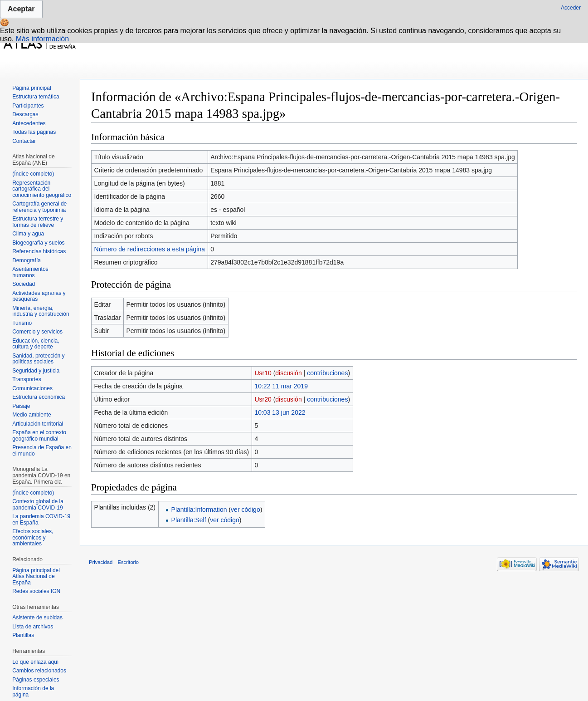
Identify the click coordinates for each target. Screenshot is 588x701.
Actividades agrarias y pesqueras (39, 296)
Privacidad (101, 562)
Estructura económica (39, 397)
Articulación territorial (38, 424)
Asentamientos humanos (30, 272)
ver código (245, 510)
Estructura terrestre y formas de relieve (38, 222)
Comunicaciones (32, 388)
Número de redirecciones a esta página (150, 249)
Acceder (571, 8)
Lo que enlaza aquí (35, 662)
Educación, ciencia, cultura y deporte (36, 344)
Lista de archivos (33, 627)
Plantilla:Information (199, 510)
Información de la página (33, 691)
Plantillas (23, 635)
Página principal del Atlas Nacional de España (36, 576)
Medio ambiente (32, 415)
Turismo (22, 323)
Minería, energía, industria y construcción (41, 311)
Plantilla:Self (189, 520)
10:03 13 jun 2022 (280, 412)
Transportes (27, 379)
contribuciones (327, 373)
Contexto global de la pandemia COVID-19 (38, 505)
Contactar (24, 141)
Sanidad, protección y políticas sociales (38, 359)
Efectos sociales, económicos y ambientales (33, 537)
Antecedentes (29, 123)
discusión (288, 373)
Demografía (27, 260)
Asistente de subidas (37, 618)
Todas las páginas (34, 132)
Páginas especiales (36, 680)
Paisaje (21, 406)
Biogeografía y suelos (38, 243)
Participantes (28, 106)
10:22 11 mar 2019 (281, 386)
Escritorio (128, 562)
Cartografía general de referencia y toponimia (39, 207)
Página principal (32, 88)
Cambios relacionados (39, 671)
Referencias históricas (39, 251)
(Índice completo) (33, 174)
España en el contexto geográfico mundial (39, 436)
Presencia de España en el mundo (42, 451)
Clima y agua (28, 234)
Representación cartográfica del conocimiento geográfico (42, 189)
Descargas (25, 114)
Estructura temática (36, 97)
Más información (42, 39)
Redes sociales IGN (36, 591)
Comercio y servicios (37, 332)
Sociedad (24, 284)
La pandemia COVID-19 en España (41, 520)
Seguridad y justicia (36, 371)
